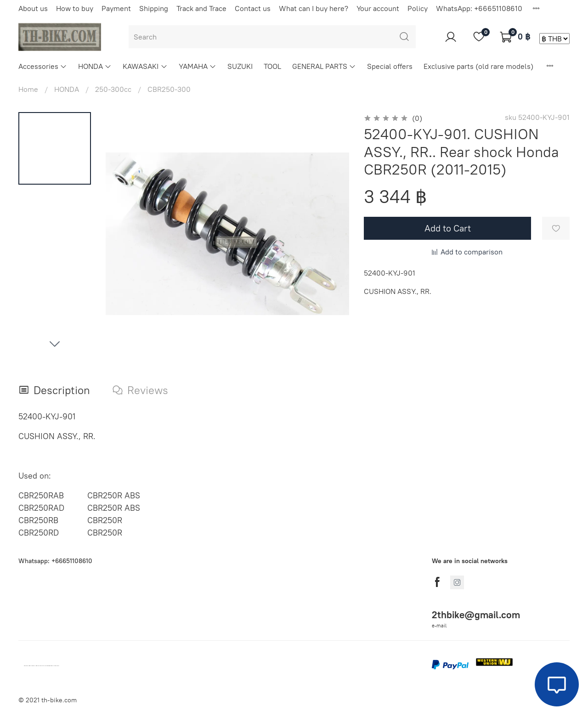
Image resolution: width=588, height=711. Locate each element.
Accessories (43, 66)
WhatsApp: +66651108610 (479, 8)
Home (28, 89)
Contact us (253, 8)
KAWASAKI (145, 66)
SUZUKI (240, 66)
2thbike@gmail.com (476, 615)
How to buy (75, 8)
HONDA (95, 66)
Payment (116, 8)
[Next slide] (55, 344)
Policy (418, 8)
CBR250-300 (169, 89)
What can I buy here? (314, 8)
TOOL (272, 66)
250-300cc (113, 89)
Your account (378, 8)
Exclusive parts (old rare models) (478, 66)
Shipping (154, 8)
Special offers (390, 66)
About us (33, 8)
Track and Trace (201, 8)
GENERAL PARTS (324, 66)
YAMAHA (198, 66)
